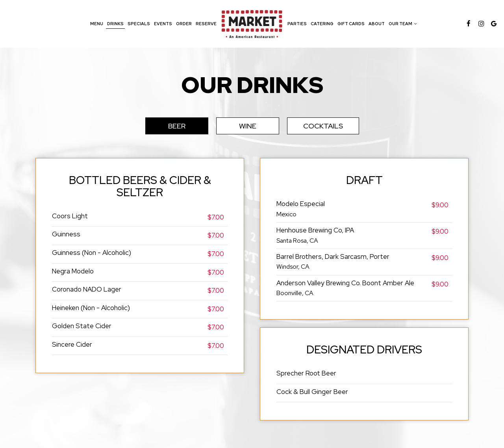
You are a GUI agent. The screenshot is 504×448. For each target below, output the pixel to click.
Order (184, 24)
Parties (297, 24)
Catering (322, 24)
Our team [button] (403, 24)
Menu (97, 24)
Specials (139, 24)
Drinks (115, 24)
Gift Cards (351, 24)
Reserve (206, 24)
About (377, 24)
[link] (252, 24)
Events (163, 24)
